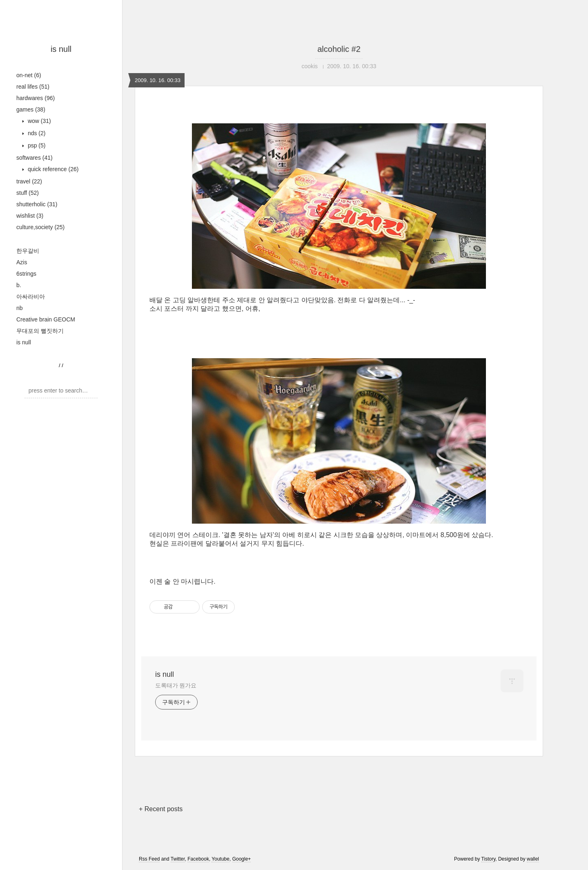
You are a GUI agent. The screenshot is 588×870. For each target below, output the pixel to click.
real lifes (33, 87)
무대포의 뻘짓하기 (40, 331)
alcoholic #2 (339, 49)
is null (61, 49)
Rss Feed (149, 859)
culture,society (40, 227)
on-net (29, 75)
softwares (35, 158)
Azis (22, 262)
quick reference (52, 169)
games (31, 109)
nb (20, 308)
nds (36, 133)
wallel (533, 859)
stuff (28, 193)
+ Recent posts (161, 809)
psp (36, 145)
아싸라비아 (31, 297)
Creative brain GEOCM (46, 319)
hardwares (36, 98)
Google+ (242, 859)
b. (19, 285)
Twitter (178, 859)
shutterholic (37, 204)
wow (39, 121)
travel (29, 181)
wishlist (30, 216)
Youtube (220, 859)
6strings (26, 274)
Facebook (198, 859)
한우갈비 (28, 251)
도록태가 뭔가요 (176, 685)
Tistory (489, 859)
